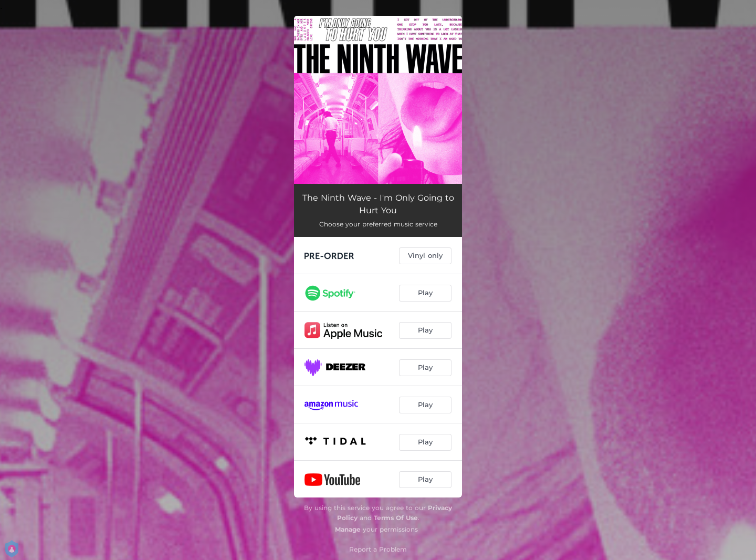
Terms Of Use (396, 518)
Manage (348, 529)
